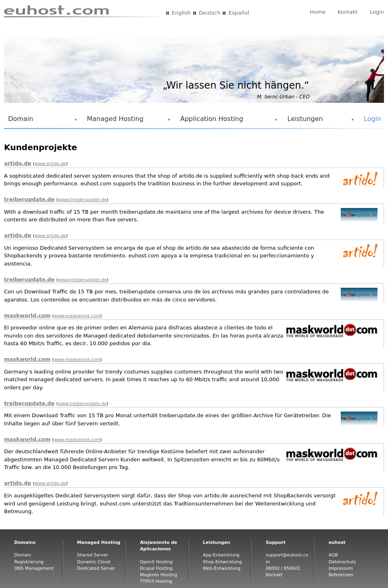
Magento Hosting (158, 575)
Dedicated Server (96, 568)
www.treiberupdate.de (82, 200)
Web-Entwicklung (222, 568)
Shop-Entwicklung (222, 562)
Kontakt (348, 12)
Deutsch (210, 13)
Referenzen (341, 575)
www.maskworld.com (77, 316)
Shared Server (93, 555)
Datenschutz (342, 562)
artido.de (18, 163)
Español (239, 13)
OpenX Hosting (156, 562)
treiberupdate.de (29, 199)
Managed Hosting (127, 121)
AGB (333, 555)
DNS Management (34, 568)
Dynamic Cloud (94, 562)
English (181, 13)
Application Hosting (227, 121)
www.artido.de (51, 164)
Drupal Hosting (156, 568)
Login (377, 12)
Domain (41, 121)
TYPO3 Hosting (156, 581)
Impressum (341, 568)
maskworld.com (27, 315)
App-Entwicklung (221, 555)
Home (318, 12)
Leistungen (319, 121)
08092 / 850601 (283, 568)
